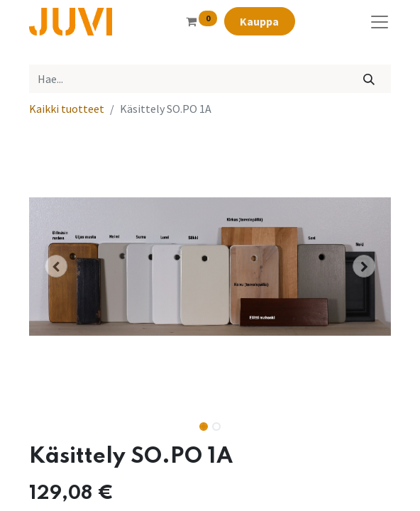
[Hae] (369, 79)
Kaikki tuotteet (67, 109)
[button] (56, 266)
